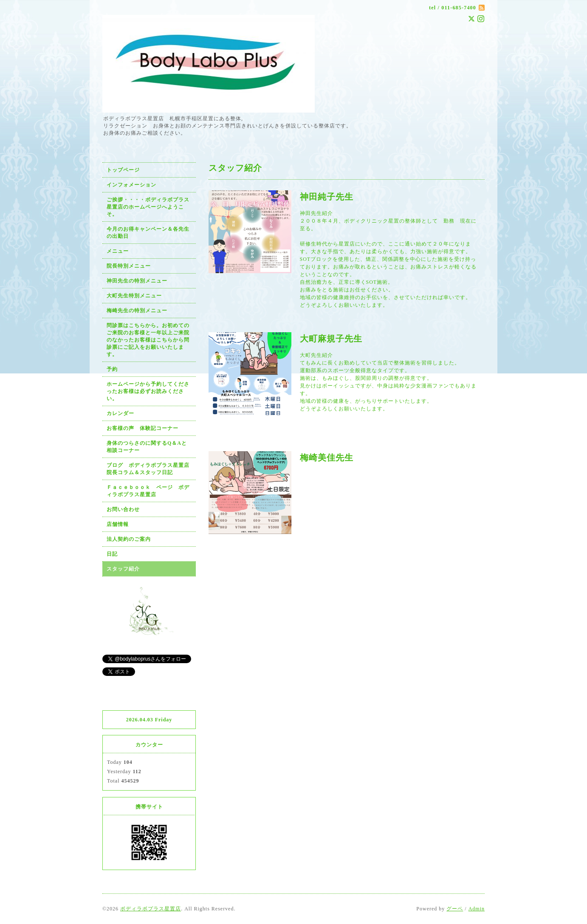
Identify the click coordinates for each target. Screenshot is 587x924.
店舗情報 (118, 524)
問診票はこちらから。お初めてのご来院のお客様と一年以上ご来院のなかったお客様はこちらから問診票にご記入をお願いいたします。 (148, 340)
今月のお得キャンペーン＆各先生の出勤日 (148, 233)
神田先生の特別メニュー (137, 281)
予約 (112, 369)
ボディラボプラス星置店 (151, 909)
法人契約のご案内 (129, 539)
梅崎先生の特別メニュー (137, 311)
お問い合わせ (123, 509)
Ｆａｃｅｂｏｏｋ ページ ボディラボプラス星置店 (148, 491)
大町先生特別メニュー (134, 296)
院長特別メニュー (129, 266)
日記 (112, 554)
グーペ (455, 909)
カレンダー (120, 413)
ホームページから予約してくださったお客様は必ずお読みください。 (148, 391)
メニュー (118, 251)
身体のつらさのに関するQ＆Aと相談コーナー (147, 447)
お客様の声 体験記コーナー (143, 428)
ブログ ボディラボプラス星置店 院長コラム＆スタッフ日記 (151, 469)
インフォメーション (131, 185)
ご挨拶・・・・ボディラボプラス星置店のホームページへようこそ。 (148, 207)
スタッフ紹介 (123, 569)
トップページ (123, 170)
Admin (477, 909)
